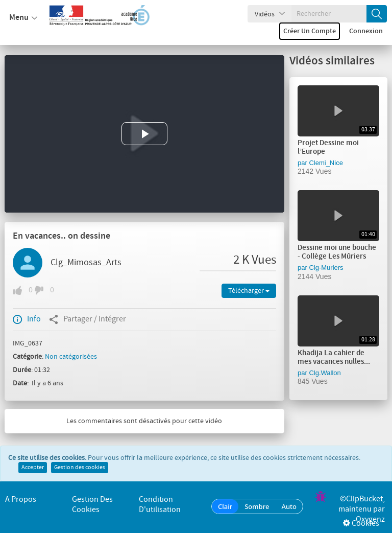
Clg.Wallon (325, 373)
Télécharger (249, 291)
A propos (21, 500)
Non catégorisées (71, 357)
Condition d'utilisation (160, 505)
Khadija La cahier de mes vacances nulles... (334, 357)
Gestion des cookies (80, 468)
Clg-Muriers (326, 268)
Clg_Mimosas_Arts (86, 263)
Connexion (366, 31)
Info (27, 319)
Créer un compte (310, 31)
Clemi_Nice (326, 163)
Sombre (257, 506)
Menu (23, 18)
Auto (289, 506)
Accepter (33, 468)
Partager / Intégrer (88, 319)
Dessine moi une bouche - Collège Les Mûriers (337, 252)
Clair (225, 506)
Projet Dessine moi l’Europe (328, 147)
